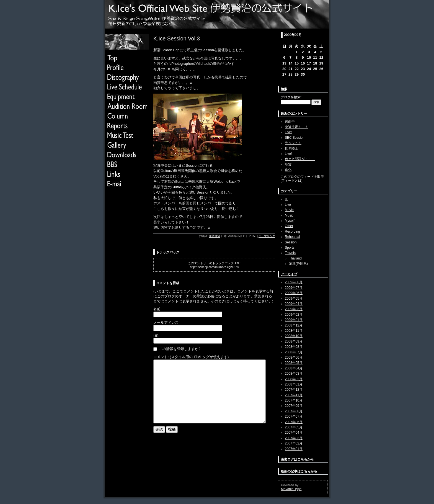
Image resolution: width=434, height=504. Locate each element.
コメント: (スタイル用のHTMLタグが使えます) (191, 357)
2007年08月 (294, 411)
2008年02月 (294, 379)
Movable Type (291, 489)
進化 (288, 170)
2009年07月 (294, 288)
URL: (157, 336)
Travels (290, 253)
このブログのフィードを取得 (302, 177)
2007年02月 (294, 443)
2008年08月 (294, 347)
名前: (157, 309)
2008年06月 (294, 358)
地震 (288, 164)
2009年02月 (294, 315)
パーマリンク (267, 236)
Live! (288, 132)
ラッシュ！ (293, 143)
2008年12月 (294, 325)
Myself (290, 221)
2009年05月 (294, 299)
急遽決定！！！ (296, 127)
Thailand (295, 258)
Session (291, 242)
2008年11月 (294, 331)
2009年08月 (294, 282)
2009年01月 (294, 320)
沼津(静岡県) (298, 264)
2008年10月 (294, 336)
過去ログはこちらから (297, 459)
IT (286, 199)
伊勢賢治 (215, 236)
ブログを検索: (291, 97)
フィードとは (291, 181)
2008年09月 (294, 341)
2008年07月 (294, 352)
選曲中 (290, 122)
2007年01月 (294, 449)
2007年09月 (294, 406)
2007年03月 (294, 438)
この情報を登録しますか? (177, 349)
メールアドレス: (166, 322)
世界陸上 (291, 148)
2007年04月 (294, 433)
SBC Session (295, 138)
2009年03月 (294, 309)
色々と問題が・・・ (300, 159)
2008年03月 (294, 374)
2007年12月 (294, 390)
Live (288, 205)
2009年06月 (294, 293)
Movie (289, 210)
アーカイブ (289, 274)
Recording (292, 232)
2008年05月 (294, 363)
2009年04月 (294, 304)
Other (289, 226)
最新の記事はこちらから (299, 471)
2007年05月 (294, 427)
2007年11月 (294, 395)
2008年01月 (294, 384)
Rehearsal (292, 237)
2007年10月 (294, 400)
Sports (290, 248)
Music (289, 215)
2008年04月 (294, 368)
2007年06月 (294, 422)
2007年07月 (294, 416)
